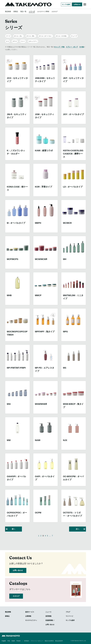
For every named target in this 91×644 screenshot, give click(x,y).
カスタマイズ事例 (43, 11)
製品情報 (8, 612)
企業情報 (28, 616)
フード (8, 36)
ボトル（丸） (18, 36)
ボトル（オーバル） (45, 36)
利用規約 (27, 641)
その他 (81, 47)
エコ (7, 41)
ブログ (68, 612)
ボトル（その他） (62, 36)
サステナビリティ (31, 620)
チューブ (74, 36)
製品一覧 (23, 11)
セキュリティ (33, 41)
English (4, 641)
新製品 (16, 11)
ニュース (48, 612)
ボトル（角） (31, 36)
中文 (9, 641)
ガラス (15, 41)
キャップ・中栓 (59, 47)
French (18, 641)
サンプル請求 (66, 4)
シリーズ (32, 11)
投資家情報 (49, 620)
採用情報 (48, 616)
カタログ (55, 11)
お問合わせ (77, 4)
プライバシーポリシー (37, 641)
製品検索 (8, 11)
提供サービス (30, 612)
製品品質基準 (59, 641)
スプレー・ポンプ (72, 47)
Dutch (13, 641)
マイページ (69, 616)
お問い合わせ (18, 570)
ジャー (23, 41)
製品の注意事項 (49, 641)
